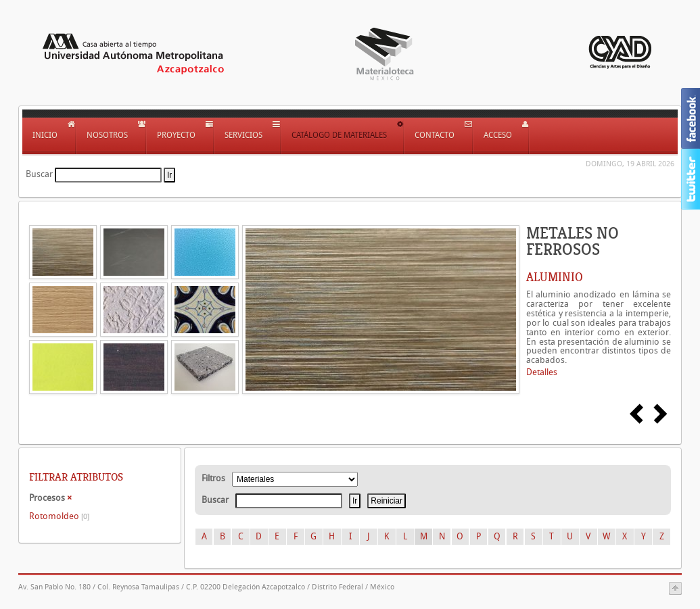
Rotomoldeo (59, 516)
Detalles (542, 372)
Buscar (39, 174)
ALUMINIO (555, 277)
